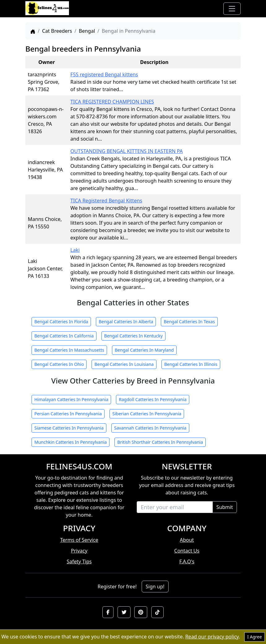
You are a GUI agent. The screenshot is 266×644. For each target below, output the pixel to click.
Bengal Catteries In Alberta (126, 322)
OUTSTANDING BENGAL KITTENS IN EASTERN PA (127, 151)
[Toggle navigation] (232, 9)
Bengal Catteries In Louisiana (124, 364)
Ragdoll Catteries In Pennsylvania (153, 399)
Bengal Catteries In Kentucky (133, 336)
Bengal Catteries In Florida (61, 322)
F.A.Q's (187, 561)
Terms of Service (79, 540)
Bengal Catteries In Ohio (59, 364)
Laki (75, 250)
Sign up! (155, 587)
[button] (108, 612)
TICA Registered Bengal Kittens (106, 201)
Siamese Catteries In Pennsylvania (69, 428)
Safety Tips (79, 561)
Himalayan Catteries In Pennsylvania (71, 399)
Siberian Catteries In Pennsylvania (147, 414)
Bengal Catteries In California (64, 336)
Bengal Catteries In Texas (189, 322)
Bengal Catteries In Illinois (191, 364)
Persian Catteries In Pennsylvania (68, 414)
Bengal (87, 31)
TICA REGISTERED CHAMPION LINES (112, 102)
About (187, 540)
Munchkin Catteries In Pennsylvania (71, 442)
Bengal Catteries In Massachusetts (69, 350)
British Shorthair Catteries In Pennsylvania (160, 442)
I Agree (254, 637)
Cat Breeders (57, 31)
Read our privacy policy (212, 637)
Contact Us (187, 551)
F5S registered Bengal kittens (104, 74)
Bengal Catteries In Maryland (144, 350)
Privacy (79, 551)
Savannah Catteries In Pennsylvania (150, 428)
